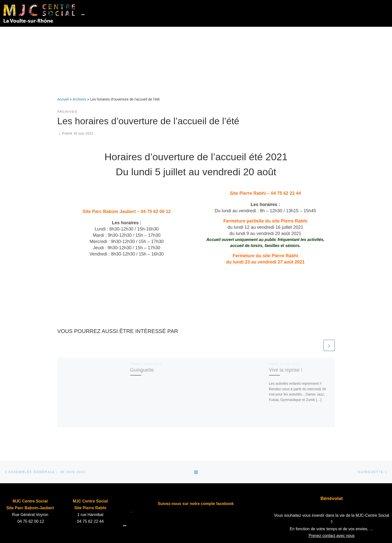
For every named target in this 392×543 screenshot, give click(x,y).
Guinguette (142, 370)
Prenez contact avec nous (331, 536)
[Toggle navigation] (83, 15)
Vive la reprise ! (286, 370)
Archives (79, 99)
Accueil (63, 99)
